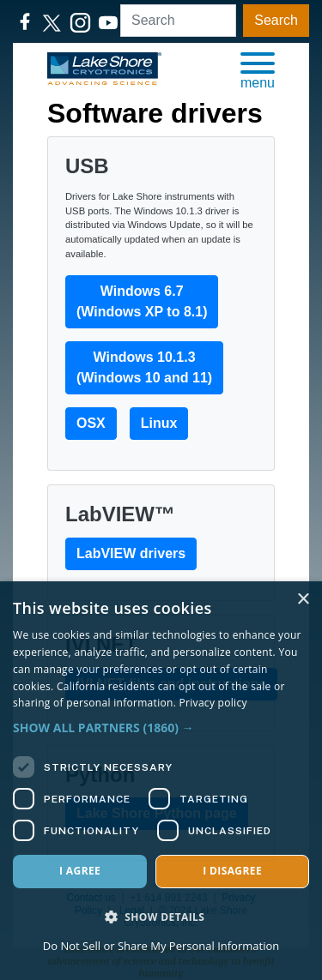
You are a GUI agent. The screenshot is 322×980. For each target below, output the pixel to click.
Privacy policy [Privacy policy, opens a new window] (213, 703)
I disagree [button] (232, 871)
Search (276, 20)
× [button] (303, 600)
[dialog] (161, 781)
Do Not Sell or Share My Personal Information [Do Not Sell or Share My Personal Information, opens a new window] (161, 946)
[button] (258, 69)
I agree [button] (80, 871)
